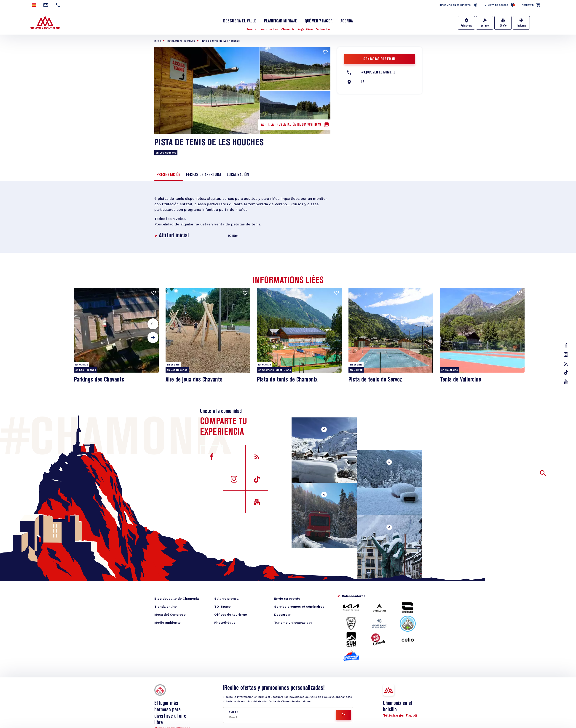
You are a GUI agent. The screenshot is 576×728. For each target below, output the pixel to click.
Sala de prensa (226, 598)
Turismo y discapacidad (293, 622)
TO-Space (222, 606)
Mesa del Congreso (170, 614)
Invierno (521, 26)
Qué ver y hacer (319, 21)
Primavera (466, 26)
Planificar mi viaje (280, 21)
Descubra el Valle (240, 21)
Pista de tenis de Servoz (375, 380)
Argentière (305, 29)
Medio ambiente (167, 622)
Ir (363, 82)
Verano (485, 26)
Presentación (169, 175)
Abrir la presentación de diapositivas (291, 125)
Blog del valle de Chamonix (177, 598)
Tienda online (166, 606)
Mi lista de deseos (500, 5)
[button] (153, 324)
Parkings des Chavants (99, 380)
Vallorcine (323, 29)
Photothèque (225, 622)
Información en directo (455, 5)
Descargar (282, 614)
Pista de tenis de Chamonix (287, 380)
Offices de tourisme (231, 614)
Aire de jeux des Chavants (194, 380)
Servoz (251, 29)
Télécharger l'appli (400, 715)
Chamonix (288, 29)
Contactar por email (380, 59)
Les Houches (269, 29)
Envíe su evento (287, 598)
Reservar (528, 5)
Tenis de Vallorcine (461, 380)
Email (233, 712)
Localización (238, 175)
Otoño (503, 26)
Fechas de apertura (204, 175)
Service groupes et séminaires (299, 606)
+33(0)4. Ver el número (378, 73)
